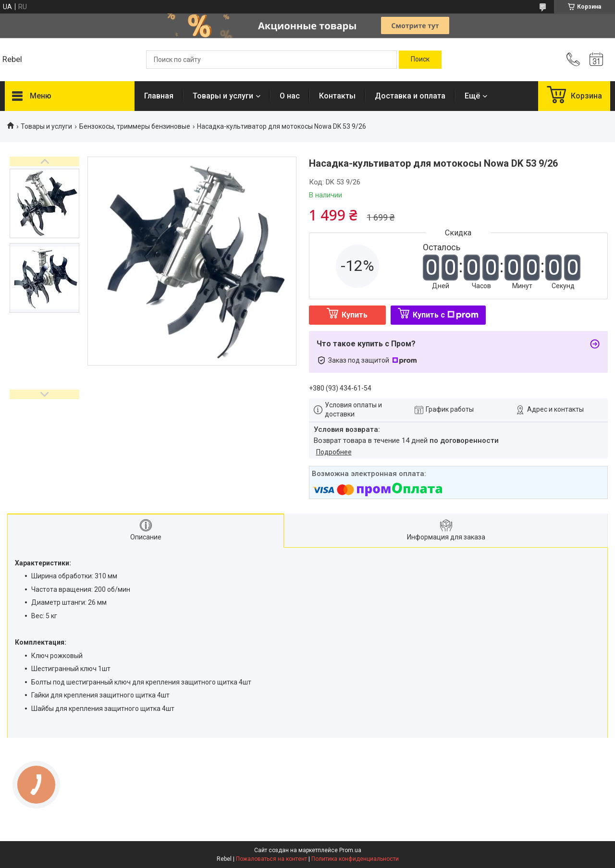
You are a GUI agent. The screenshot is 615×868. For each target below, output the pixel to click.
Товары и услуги (223, 96)
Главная (159, 96)
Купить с (446, 315)
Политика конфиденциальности (355, 859)
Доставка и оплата (410, 96)
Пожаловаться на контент (271, 859)
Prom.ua (350, 850)
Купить (355, 315)
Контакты (337, 96)
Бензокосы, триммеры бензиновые (135, 126)
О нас (290, 96)
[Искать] (420, 60)
